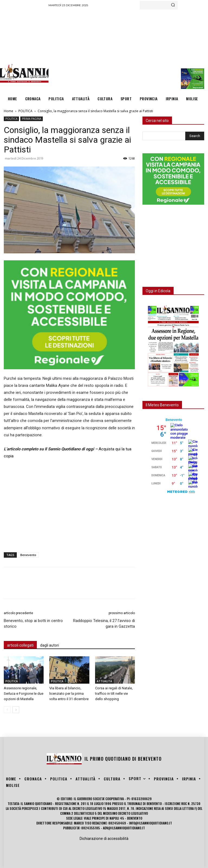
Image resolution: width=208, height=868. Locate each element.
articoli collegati (20, 645)
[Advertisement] (128, 50)
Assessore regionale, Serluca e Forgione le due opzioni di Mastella (24, 694)
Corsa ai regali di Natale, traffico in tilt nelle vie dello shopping (114, 694)
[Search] (173, 5)
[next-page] (16, 710)
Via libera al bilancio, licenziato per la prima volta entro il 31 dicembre (69, 694)
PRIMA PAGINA (32, 119)
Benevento (28, 555)
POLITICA (25, 111)
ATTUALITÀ (104, 681)
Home (9, 111)
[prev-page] (7, 710)
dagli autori (50, 645)
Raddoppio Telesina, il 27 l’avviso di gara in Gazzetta (104, 623)
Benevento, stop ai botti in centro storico (33, 623)
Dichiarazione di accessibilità (104, 839)
